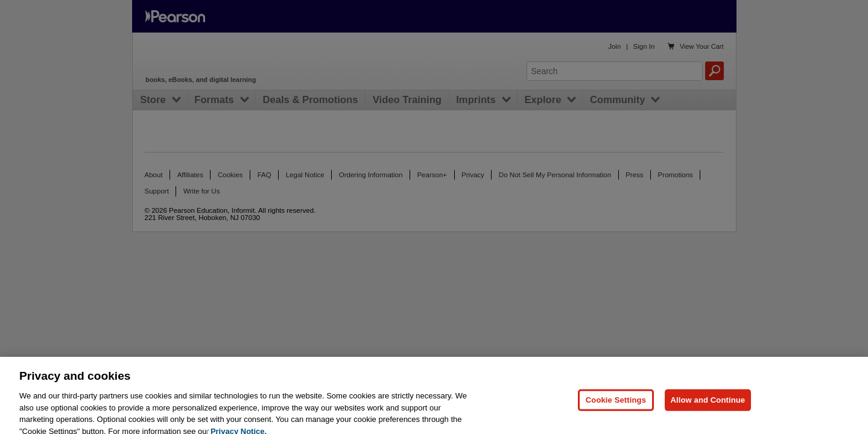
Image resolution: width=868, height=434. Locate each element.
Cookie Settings (616, 405)
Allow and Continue (708, 405)
